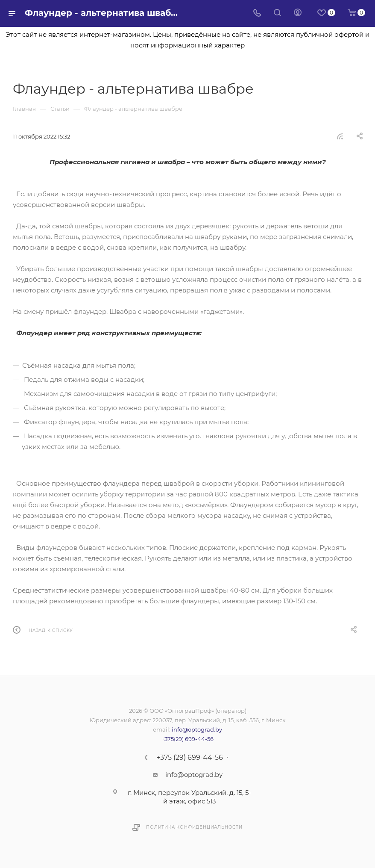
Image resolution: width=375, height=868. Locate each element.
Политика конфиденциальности (194, 827)
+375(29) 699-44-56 (187, 739)
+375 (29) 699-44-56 (190, 758)
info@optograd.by (197, 729)
